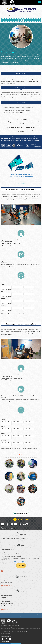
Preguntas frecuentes (9, 614)
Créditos (25, 631)
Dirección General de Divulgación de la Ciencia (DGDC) (12, 627)
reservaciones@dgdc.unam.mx (8, 607)
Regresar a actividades (22, 513)
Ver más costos (7, 571)
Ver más (6, 610)
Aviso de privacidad (38, 614)
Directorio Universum (19, 614)
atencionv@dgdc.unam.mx (7, 603)
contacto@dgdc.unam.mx (6, 636)
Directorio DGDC (28, 614)
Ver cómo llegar (7, 586)
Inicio (2, 16)
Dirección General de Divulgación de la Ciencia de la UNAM (12, 635)
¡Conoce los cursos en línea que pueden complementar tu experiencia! (21, 175)
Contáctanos (21, 617)
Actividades (6, 16)
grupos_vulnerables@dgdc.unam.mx (9, 605)
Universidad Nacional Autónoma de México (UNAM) (11, 626)
